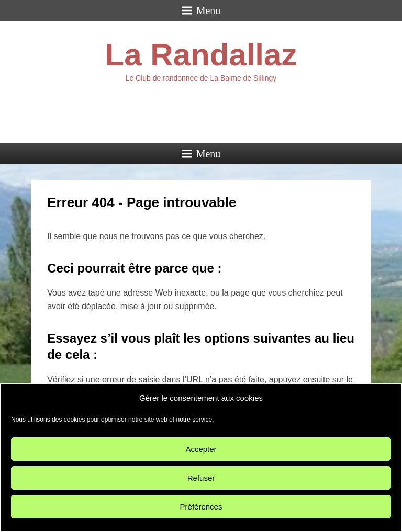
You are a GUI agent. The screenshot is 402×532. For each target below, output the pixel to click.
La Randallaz (201, 55)
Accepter (201, 449)
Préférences (201, 507)
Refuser (201, 478)
